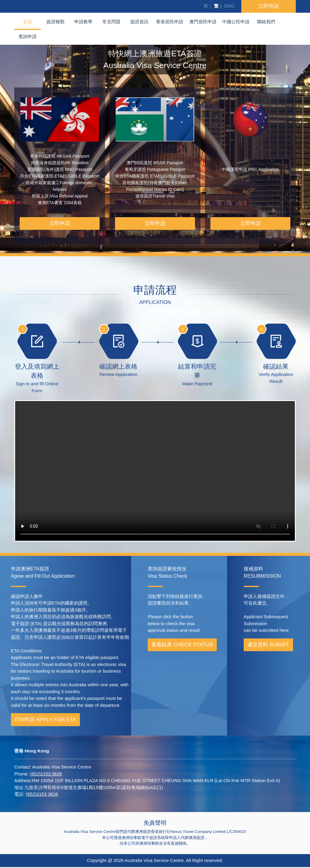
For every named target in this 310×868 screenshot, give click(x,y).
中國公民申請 (236, 22)
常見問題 (111, 22)
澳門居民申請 (203, 22)
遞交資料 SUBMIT (268, 645)
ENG (230, 6)
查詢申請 (28, 36)
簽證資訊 (139, 22)
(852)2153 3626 (46, 775)
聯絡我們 (266, 22)
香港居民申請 (170, 22)
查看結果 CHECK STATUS (182, 645)
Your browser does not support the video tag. (155, 472)
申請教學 (83, 22)
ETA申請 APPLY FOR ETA (45, 720)
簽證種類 (55, 22)
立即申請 (60, 224)
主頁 (28, 22)
